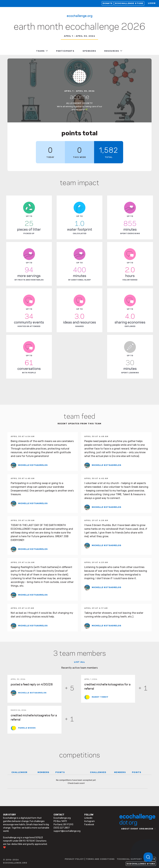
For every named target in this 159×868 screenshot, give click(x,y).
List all (80, 662)
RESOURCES (112, 51)
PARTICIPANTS (65, 51)
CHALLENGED (98, 772)
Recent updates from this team (79, 424)
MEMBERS (43, 772)
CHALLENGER (19, 772)
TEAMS (40, 51)
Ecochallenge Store (129, 3)
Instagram (90, 821)
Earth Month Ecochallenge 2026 (79, 27)
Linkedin (88, 818)
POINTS (60, 772)
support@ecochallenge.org (67, 831)
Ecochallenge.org (80, 16)
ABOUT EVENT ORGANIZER (137, 829)
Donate (108, 3)
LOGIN (152, 3)
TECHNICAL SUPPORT (129, 859)
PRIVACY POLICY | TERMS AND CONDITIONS (90, 859)
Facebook (89, 825)
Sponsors (89, 51)
